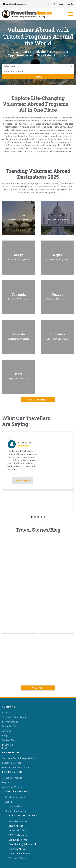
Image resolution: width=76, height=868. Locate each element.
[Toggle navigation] (70, 14)
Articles (6, 731)
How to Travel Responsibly (17, 767)
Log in (5, 782)
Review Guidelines (15, 811)
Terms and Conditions (14, 717)
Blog (4, 735)
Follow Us (7, 745)
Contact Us (8, 740)
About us (7, 712)
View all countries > (37, 400)
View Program (23, 480)
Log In (9, 802)
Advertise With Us (12, 787)
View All (37, 688)
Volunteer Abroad (18, 821)
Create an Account (12, 778)
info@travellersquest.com (15, 4)
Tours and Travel (18, 858)
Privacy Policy (10, 722)
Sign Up (70, 4)
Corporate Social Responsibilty (19, 758)
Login (61, 4)
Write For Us (9, 726)
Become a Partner (12, 763)
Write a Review (14, 806)
